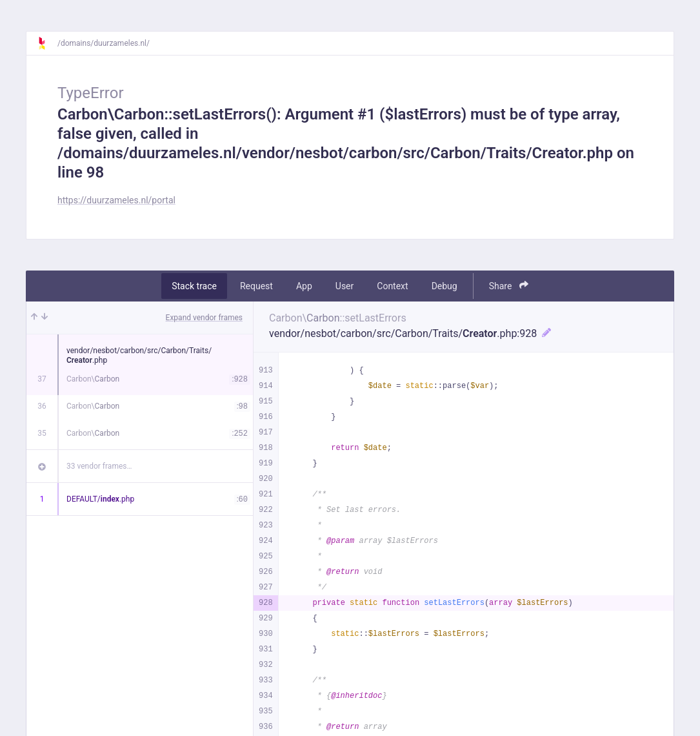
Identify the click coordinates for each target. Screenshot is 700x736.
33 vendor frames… (99, 466)
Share (509, 286)
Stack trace (194, 286)
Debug (445, 286)
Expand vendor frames (204, 318)
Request (256, 286)
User (345, 286)
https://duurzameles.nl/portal (116, 200)
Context (392, 286)
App (304, 286)
